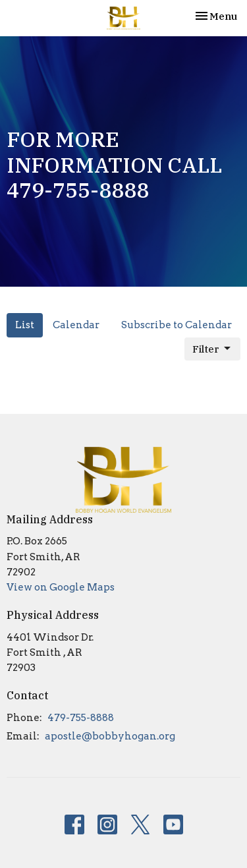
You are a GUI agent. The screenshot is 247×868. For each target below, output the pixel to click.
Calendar (76, 325)
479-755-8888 (81, 718)
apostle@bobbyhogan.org (110, 736)
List (25, 325)
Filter (212, 349)
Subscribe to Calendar (177, 325)
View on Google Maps (61, 587)
